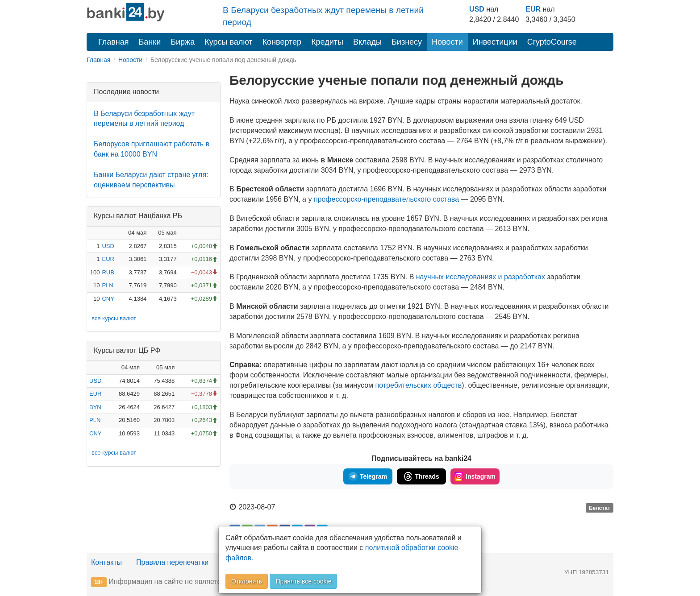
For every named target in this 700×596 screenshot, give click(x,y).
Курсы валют (228, 42)
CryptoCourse (552, 42)
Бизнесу (407, 42)
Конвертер (282, 42)
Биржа (183, 42)
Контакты (106, 562)
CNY (108, 299)
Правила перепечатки (172, 562)
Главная (114, 42)
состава (386, 199)
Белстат (600, 508)
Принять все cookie (303, 581)
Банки (150, 42)
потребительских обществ (419, 385)
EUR (533, 9)
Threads (421, 476)
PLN (107, 285)
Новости (447, 42)
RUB (108, 272)
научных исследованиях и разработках (481, 277)
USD (477, 9)
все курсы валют (114, 318)
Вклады (367, 42)
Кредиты (327, 42)
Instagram (475, 476)
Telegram (368, 476)
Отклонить (247, 581)
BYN (95, 407)
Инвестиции (495, 42)
